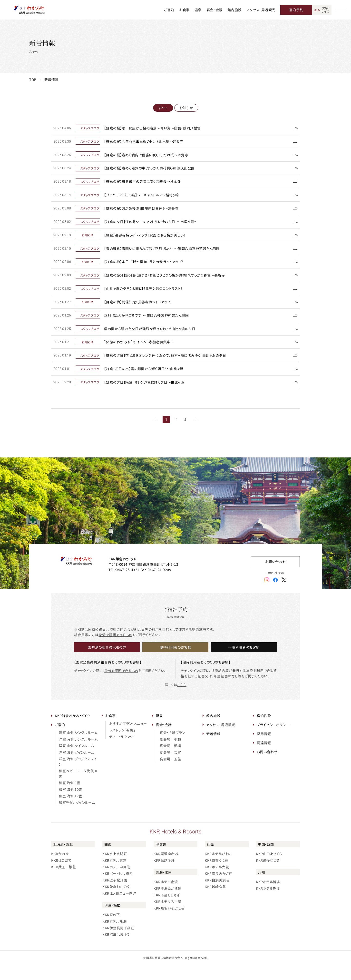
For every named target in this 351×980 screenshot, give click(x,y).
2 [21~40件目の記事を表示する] (176, 435)
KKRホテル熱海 (114, 937)
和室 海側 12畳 (71, 811)
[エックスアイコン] (284, 595)
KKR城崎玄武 (215, 902)
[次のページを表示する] (195, 435)
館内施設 (234, 10)
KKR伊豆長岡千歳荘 (118, 943)
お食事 (184, 10)
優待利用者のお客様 (175, 663)
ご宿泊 (169, 10)
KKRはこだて (61, 876)
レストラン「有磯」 (122, 745)
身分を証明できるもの (115, 650)
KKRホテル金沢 (166, 897)
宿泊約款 (264, 731)
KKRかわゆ (60, 869)
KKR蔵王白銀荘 (63, 882)
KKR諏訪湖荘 (164, 876)
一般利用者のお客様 (244, 663)
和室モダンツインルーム (77, 818)
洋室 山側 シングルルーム (78, 748)
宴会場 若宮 (170, 768)
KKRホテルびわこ (218, 869)
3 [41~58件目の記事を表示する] (185, 435)
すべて (163, 108)
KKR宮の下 (111, 930)
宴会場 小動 (170, 754)
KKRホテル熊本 (268, 904)
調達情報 (264, 758)
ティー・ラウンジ (121, 752)
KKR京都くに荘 (216, 876)
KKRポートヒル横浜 (118, 889)
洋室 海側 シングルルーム (78, 754)
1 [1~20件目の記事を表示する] (166, 435)
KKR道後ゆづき (268, 876)
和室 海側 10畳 (71, 805)
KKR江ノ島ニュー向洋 (119, 909)
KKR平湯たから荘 (167, 904)
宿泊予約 (296, 10)
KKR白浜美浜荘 (217, 895)
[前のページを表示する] (156, 435)
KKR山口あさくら (269, 869)
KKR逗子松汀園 (115, 895)
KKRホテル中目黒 (116, 882)
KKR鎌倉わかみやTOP (72, 731)
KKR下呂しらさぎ (167, 910)
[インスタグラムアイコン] (267, 595)
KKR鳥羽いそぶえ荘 (169, 923)
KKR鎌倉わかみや (116, 902)
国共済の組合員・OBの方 (107, 663)
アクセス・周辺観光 (261, 10)
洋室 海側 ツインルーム (76, 768)
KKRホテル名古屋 (167, 917)
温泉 (198, 10)
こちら (182, 700)
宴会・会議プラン (172, 748)
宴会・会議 (214, 10)
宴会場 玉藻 (170, 774)
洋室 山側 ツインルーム (76, 761)
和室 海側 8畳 (69, 798)
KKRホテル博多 (268, 897)
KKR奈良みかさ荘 (219, 889)
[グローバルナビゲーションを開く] (341, 10)
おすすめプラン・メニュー (128, 739)
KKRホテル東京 (114, 876)
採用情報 (264, 749)
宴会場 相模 (170, 761)
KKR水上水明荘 (115, 869)
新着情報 (213, 749)
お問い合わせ (275, 577)
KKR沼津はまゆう (116, 950)
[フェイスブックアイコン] (275, 595)
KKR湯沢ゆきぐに (167, 869)
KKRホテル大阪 (217, 882)
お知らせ (186, 108)
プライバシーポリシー (273, 740)
